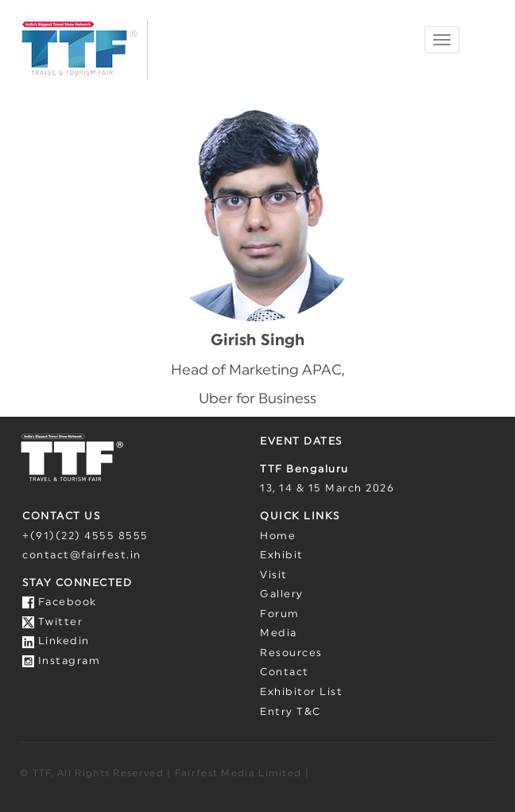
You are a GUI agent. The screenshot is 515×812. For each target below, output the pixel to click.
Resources (291, 653)
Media (279, 633)
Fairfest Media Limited (238, 773)
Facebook (60, 602)
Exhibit (282, 556)
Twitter (52, 622)
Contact (285, 672)
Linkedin (56, 641)
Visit (274, 575)
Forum (280, 614)
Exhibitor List (301, 692)
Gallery (282, 594)
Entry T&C (290, 712)
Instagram (61, 661)
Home (278, 536)
